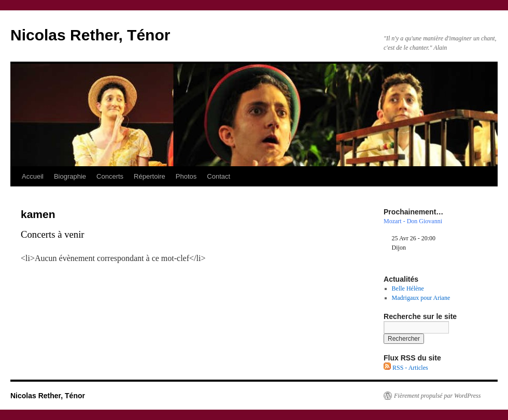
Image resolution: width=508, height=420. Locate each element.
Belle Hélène (408, 288)
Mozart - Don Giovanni (413, 221)
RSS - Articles (406, 368)
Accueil (33, 176)
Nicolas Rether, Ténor (90, 35)
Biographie (70, 176)
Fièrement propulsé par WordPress (437, 396)
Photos (186, 176)
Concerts (110, 176)
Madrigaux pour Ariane (421, 298)
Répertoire (150, 176)
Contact (218, 176)
